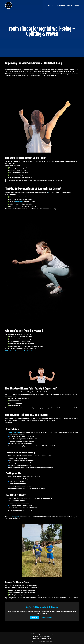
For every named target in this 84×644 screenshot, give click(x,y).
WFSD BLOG (77, 5)
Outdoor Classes (36, 639)
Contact (50, 639)
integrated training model (13, 517)
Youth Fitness (44, 639)
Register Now (34, 618)
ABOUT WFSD (50, 5)
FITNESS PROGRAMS (60, 5)
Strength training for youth (14, 432)
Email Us (49, 636)
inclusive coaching (19, 202)
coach (50, 192)
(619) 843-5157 (43, 636)
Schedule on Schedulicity (47, 618)
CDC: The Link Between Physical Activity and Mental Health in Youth (19, 351)
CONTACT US (70, 5)
